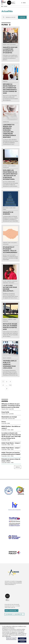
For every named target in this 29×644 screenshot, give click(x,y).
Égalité (5, 358)
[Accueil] (2, 6)
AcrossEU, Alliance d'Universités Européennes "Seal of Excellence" (13, 583)
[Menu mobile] (24, 3)
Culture (11, 208)
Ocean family (5, 412)
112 (10, 385)
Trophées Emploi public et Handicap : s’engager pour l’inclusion (10, 364)
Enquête (5, 45)
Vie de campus (14, 243)
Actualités (5, 6)
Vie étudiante (13, 45)
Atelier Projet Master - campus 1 (11, 448)
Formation (5, 81)
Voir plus (18, 467)
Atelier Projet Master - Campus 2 (11, 443)
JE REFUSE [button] (22, 641)
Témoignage (5, 283)
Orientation (14, 281)
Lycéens (14, 320)
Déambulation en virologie (9, 417)
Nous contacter (11, 610)
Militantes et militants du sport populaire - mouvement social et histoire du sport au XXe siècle (11, 406)
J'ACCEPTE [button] (22, 639)
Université (9, 358)
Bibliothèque (6, 208)
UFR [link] (17, 258)
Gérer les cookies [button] (11, 638)
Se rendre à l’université (14, 614)
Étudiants (5, 320)
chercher (22, 17)
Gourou (4, 422)
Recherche (5, 166)
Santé (8, 45)
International (6, 122)
